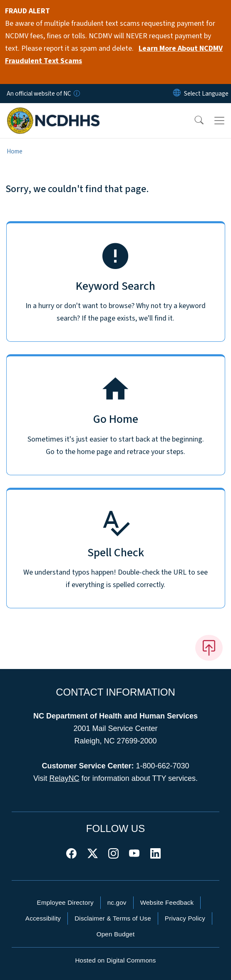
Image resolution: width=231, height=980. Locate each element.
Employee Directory (65, 902)
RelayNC (65, 778)
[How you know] (76, 94)
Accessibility (43, 918)
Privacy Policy (185, 918)
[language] (206, 94)
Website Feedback (167, 902)
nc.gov (117, 902)
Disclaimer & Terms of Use (113, 918)
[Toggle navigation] (219, 121)
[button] (194, 121)
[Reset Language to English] (177, 94)
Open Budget (116, 934)
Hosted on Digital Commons (115, 960)
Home (15, 151)
